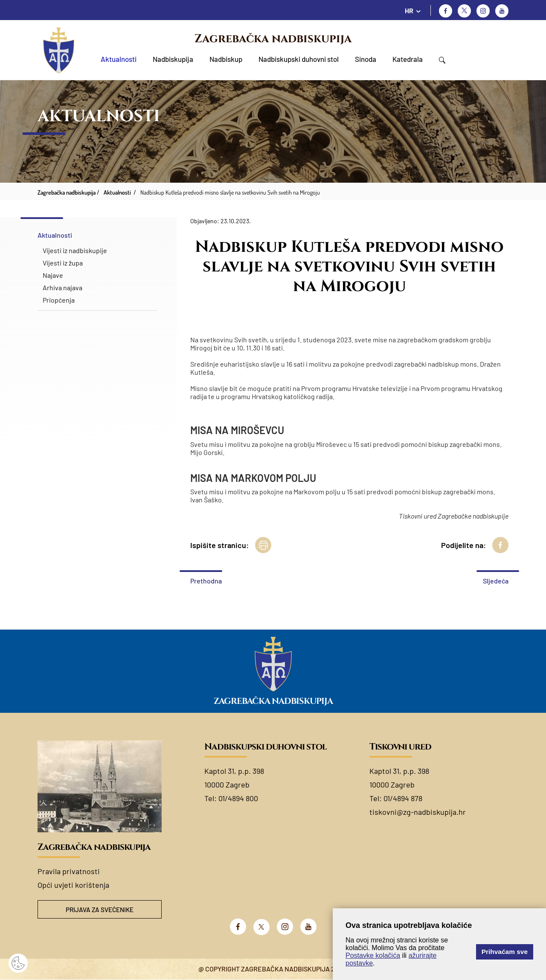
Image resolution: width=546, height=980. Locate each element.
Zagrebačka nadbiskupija (273, 39)
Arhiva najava (62, 287)
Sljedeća (496, 581)
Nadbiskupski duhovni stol (299, 59)
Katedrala (408, 59)
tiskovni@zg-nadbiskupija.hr (418, 812)
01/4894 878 (403, 798)
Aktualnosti (119, 59)
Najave (53, 275)
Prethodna (206, 581)
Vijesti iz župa (63, 263)
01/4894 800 (238, 798)
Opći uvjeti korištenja (73, 885)
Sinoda (366, 59)
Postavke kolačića (373, 955)
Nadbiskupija (173, 59)
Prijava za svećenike (100, 910)
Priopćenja (59, 300)
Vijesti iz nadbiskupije (75, 250)
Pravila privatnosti (69, 871)
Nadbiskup (226, 59)
